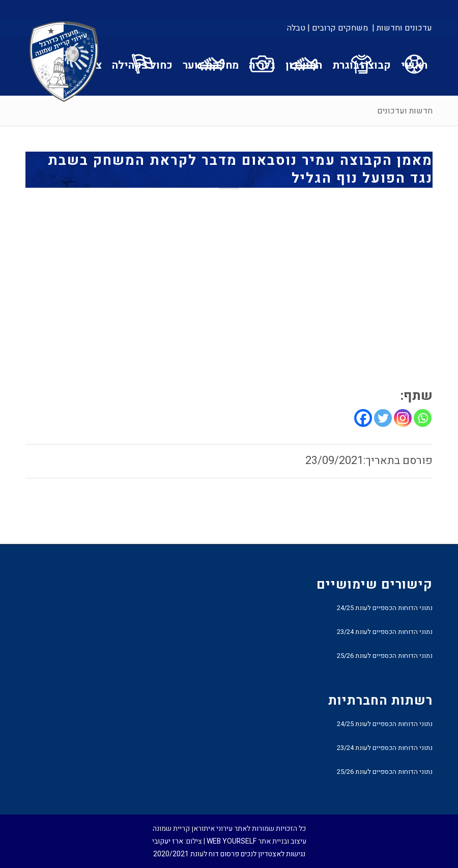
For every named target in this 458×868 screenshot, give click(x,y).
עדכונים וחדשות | (402, 28)
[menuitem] (401, 28)
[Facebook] (363, 418)
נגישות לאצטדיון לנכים (273, 854)
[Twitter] (383, 418)
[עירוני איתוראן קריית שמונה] (64, 62)
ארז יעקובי (168, 841)
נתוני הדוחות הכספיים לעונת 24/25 (385, 608)
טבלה (296, 28)
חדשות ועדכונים (405, 111)
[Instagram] (403, 418)
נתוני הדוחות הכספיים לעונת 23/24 (385, 632)
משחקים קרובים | (338, 28)
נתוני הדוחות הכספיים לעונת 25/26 (385, 656)
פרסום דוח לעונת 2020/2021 (196, 854)
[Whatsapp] (423, 418)
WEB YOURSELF (232, 841)
